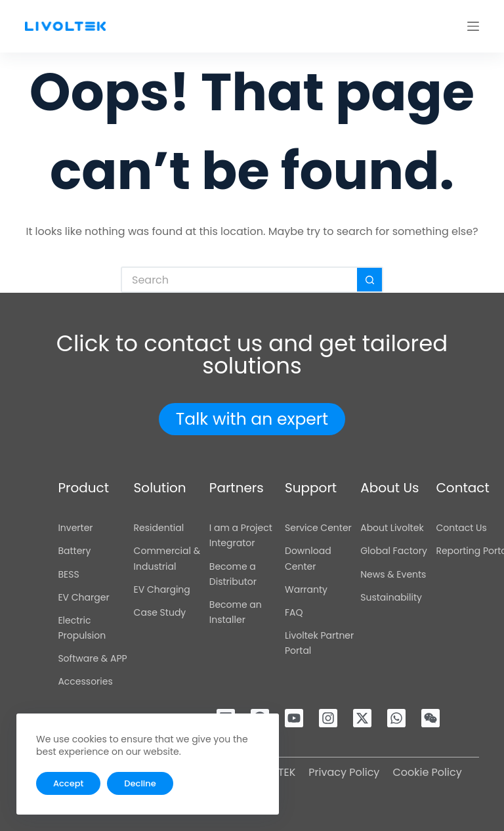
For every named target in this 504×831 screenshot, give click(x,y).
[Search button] (370, 280)
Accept (68, 783)
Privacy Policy (344, 772)
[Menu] (473, 26)
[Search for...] (239, 280)
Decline (140, 783)
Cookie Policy (427, 772)
